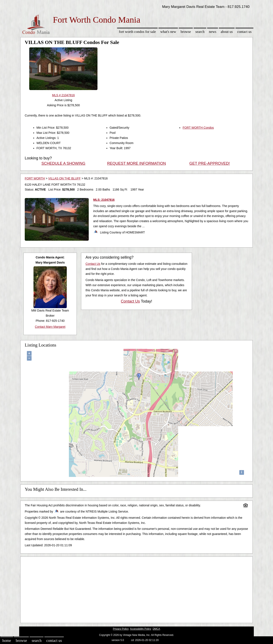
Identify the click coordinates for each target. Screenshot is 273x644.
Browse (186, 32)
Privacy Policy (121, 629)
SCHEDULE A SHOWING (63, 163)
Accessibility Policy (141, 629)
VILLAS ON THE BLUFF (64, 178)
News (213, 32)
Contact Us (244, 32)
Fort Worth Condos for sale (137, 32)
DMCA (156, 629)
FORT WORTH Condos (198, 128)
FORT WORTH (35, 178)
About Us (227, 32)
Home (7, 641)
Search (200, 32)
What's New (168, 32)
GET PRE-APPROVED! (210, 163)
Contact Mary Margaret (50, 327)
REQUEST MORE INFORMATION (136, 163)
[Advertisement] (136, 589)
